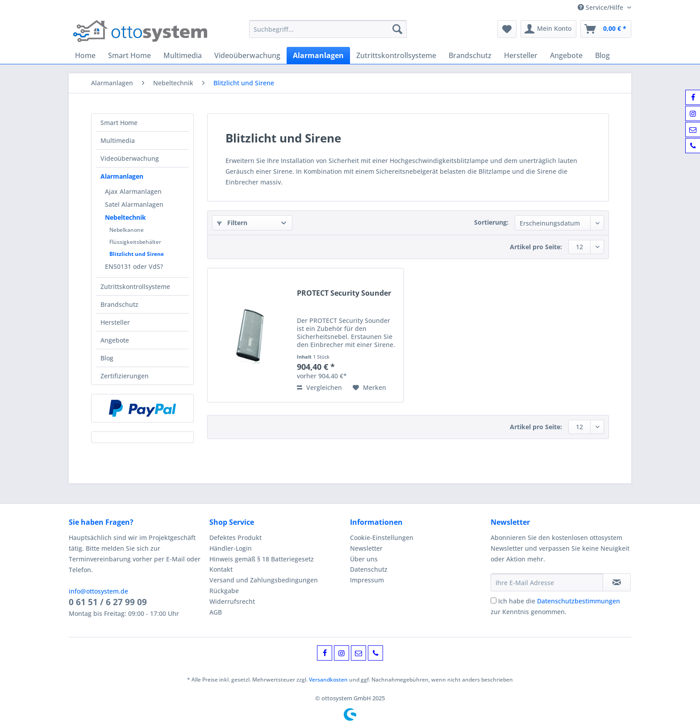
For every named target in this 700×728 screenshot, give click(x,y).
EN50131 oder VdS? (134, 266)
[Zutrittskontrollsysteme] (396, 55)
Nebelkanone (127, 230)
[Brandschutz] (470, 55)
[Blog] (602, 55)
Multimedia (118, 140)
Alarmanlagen (122, 176)
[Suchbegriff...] (328, 29)
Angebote (115, 340)
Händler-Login (231, 548)
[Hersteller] (521, 55)
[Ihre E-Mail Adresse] (547, 582)
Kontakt (221, 569)
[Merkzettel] (507, 29)
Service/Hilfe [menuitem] (601, 7)
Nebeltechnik (125, 217)
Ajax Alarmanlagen (133, 191)
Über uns (364, 559)
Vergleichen (319, 387)
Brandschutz (119, 304)
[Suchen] (397, 29)
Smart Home (119, 123)
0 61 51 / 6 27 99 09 (108, 602)
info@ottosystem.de (98, 591)
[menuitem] (328, 33)
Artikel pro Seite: (536, 247)
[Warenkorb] (606, 29)
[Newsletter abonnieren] (617, 582)
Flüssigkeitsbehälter (135, 242)
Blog (107, 358)
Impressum (367, 580)
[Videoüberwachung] (247, 55)
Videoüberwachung (130, 158)
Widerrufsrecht (232, 601)
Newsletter (366, 548)
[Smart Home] (129, 55)
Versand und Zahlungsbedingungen (264, 580)
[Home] (85, 55)
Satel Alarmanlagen (134, 204)
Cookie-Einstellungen (382, 538)
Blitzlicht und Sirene (137, 254)
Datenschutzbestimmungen (579, 601)
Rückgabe (224, 591)
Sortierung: (491, 222)
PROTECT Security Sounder (344, 293)
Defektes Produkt (235, 538)
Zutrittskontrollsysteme (135, 287)
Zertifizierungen (125, 376)
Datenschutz (369, 569)
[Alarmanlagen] (318, 55)
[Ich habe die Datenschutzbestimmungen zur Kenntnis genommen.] (494, 600)
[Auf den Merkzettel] (369, 388)
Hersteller (115, 322)
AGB (216, 612)
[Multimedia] (183, 55)
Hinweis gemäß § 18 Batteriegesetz (262, 559)
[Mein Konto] (548, 29)
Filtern (232, 223)
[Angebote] (566, 55)
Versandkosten (328, 680)
